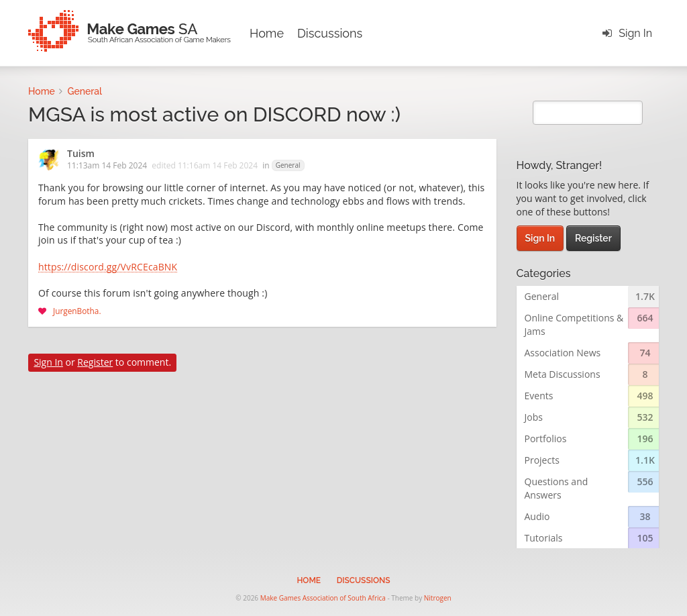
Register (95, 362)
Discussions (330, 33)
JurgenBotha (76, 311)
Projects (542, 460)
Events (539, 396)
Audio (537, 516)
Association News (563, 353)
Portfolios (546, 439)
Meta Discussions (563, 374)
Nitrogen (438, 598)
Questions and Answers (557, 488)
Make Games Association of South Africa (323, 598)
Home (267, 33)
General (288, 165)
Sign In (635, 33)
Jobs (534, 417)
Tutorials (544, 538)
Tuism (81, 154)
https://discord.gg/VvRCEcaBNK (108, 268)
